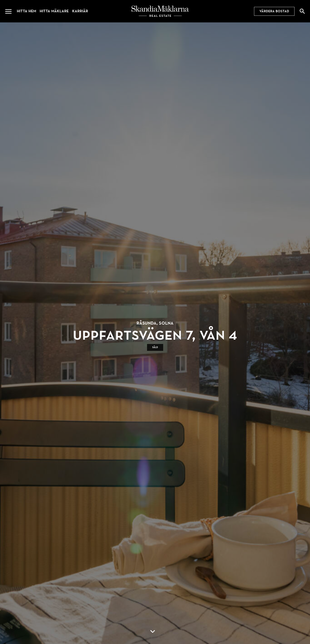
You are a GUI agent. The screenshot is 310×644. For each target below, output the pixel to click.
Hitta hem (26, 11)
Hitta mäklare (54, 11)
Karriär (80, 11)
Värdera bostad (274, 11)
